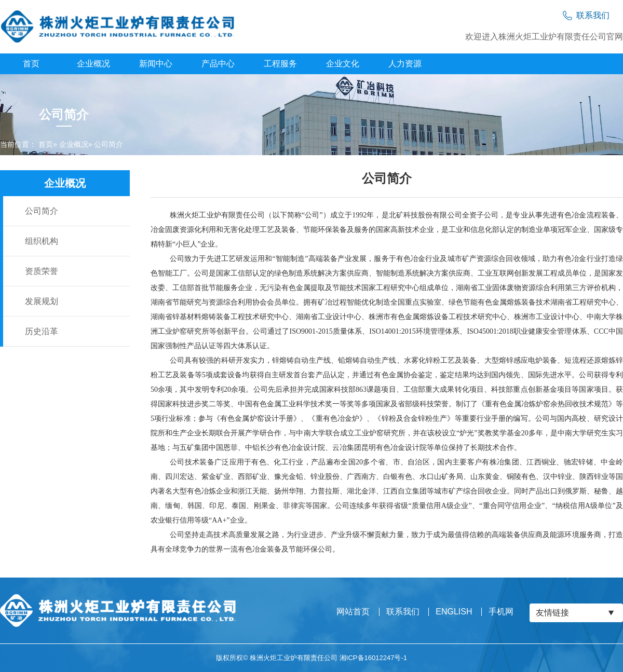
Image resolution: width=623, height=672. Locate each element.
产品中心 (218, 64)
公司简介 (42, 211)
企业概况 (93, 64)
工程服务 (280, 64)
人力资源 (405, 64)
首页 (31, 64)
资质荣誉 (42, 271)
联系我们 (403, 612)
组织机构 (42, 241)
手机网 (501, 612)
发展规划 (42, 301)
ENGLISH (454, 612)
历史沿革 (42, 331)
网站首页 (353, 612)
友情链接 (552, 613)
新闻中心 (156, 64)
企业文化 (343, 64)
